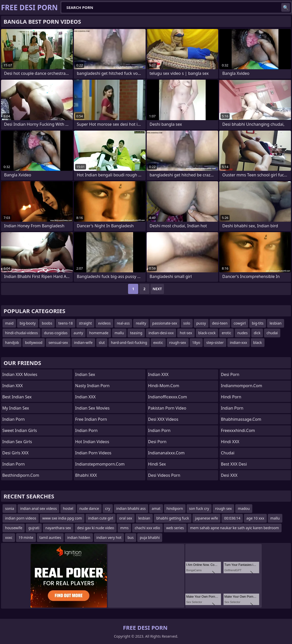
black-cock (207, 333)
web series (175, 528)
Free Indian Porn (91, 419)
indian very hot (109, 537)
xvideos (104, 323)
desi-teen (220, 323)
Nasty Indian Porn (92, 386)
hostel (68, 508)
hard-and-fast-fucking (129, 342)
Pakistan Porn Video (167, 408)
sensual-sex (58, 342)
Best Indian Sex (17, 397)
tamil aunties (50, 537)
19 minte (26, 537)
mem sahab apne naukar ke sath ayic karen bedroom (235, 528)
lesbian (276, 323)
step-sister (215, 342)
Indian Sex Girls (17, 442)
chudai (272, 333)
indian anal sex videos (38, 508)
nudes (242, 333)
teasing (136, 333)
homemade (99, 333)
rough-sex (178, 342)
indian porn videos (21, 518)
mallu (119, 333)
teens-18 (66, 323)
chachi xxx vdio (147, 528)
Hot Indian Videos (92, 442)
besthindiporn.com (21, 475)
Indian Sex (85, 374)
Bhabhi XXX (86, 475)
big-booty (28, 323)
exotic (158, 342)
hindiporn (175, 508)
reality (141, 323)
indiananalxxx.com (166, 453)
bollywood (34, 342)
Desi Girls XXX (15, 453)
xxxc (9, 537)
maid (9, 323)
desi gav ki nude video (96, 528)
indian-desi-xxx (161, 333)
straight (85, 323)
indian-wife (83, 342)
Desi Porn (157, 442)
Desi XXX (229, 475)
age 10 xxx (255, 518)
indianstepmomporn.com (100, 464)
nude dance (89, 508)
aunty (78, 333)
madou (244, 508)
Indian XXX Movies (20, 374)
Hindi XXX (230, 442)
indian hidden (79, 537)
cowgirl (240, 323)
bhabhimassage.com (241, 419)
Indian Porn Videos (93, 453)
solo (187, 323)
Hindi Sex (157, 464)
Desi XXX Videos (163, 419)
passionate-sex (165, 323)
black (258, 342)
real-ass (123, 323)
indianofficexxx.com (168, 397)
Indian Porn (13, 419)
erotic (226, 333)
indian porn (159, 430)
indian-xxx (239, 342)
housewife (14, 528)
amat (156, 508)
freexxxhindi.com (238, 430)
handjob (12, 342)
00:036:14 (232, 518)
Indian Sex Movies (92, 408)
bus (131, 537)
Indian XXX (12, 386)
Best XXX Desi (234, 464)
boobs (47, 323)
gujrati (34, 528)
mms (124, 528)
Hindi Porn (231, 397)
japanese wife (206, 518)
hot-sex (186, 333)
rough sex (223, 508)
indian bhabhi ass (131, 508)
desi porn (230, 374)
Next (157, 289)
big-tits (258, 323)
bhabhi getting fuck (173, 518)
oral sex (126, 518)
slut (102, 342)
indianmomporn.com (242, 386)
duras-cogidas (56, 333)
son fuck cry (199, 508)
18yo (196, 342)
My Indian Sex (16, 408)
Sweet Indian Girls (20, 430)
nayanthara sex (58, 528)
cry (108, 508)
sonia (10, 508)
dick (257, 333)
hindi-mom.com (164, 386)
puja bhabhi (150, 537)
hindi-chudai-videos (22, 333)
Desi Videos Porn (164, 475)
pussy (201, 323)
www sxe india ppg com (62, 518)
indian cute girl (101, 518)
